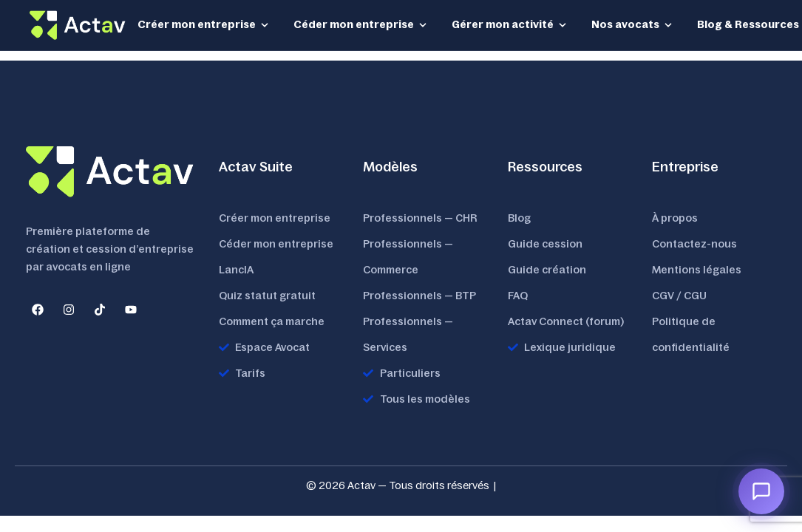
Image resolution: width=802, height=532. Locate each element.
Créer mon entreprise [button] (204, 24)
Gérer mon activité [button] (510, 24)
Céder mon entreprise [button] (361, 24)
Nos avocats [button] (632, 24)
